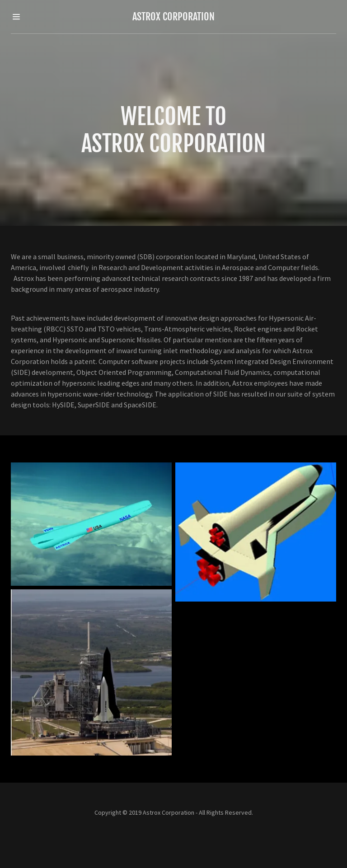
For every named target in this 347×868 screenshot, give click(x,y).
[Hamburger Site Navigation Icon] (26, 17)
